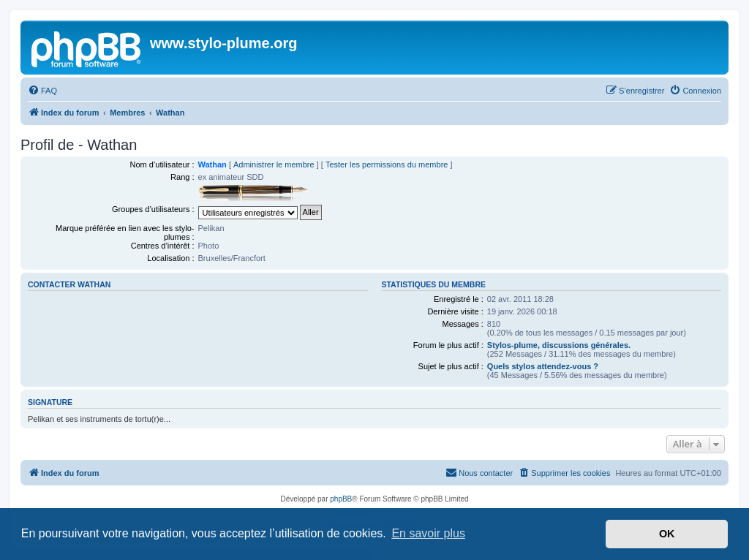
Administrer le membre (274, 164)
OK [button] (667, 534)
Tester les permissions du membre (387, 164)
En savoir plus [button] (428, 533)
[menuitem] (42, 91)
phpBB (341, 499)
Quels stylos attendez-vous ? (543, 366)
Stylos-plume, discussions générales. (559, 345)
